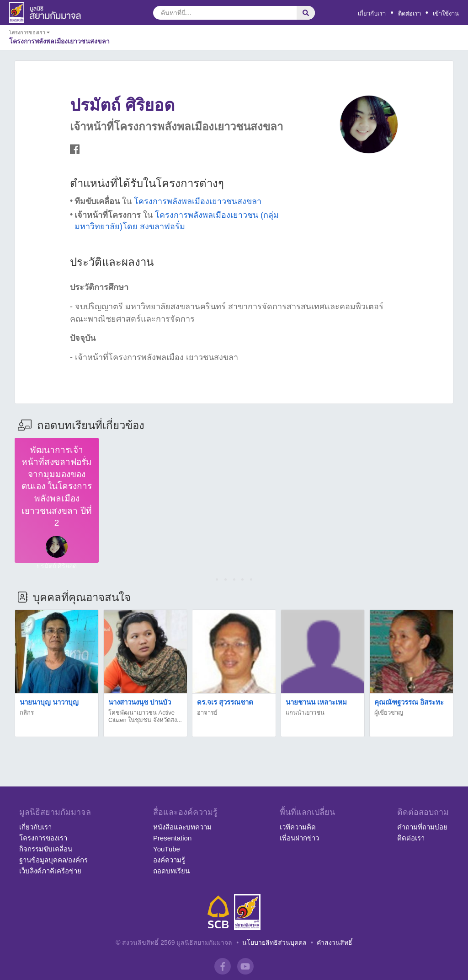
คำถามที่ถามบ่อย (422, 827)
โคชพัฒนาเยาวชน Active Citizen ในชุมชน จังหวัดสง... (145, 716)
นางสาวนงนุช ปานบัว (140, 702)
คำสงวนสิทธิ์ (335, 942)
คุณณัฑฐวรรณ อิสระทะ (409, 702)
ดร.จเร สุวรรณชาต (225, 702)
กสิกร (27, 713)
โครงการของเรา (43, 838)
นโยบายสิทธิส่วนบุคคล (274, 942)
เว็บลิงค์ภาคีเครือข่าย (50, 871)
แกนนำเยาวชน (305, 713)
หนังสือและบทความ (182, 827)
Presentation (172, 838)
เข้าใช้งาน (446, 13)
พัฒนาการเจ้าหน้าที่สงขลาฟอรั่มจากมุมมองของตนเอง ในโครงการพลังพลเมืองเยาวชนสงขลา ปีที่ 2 (57, 487)
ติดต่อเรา (409, 13)
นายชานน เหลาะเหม (316, 702)
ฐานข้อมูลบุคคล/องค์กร (53, 860)
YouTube (167, 849)
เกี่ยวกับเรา (372, 13)
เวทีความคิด (298, 827)
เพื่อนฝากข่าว (299, 838)
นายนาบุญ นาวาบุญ (49, 702)
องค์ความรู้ (169, 860)
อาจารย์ (207, 713)
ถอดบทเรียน (171, 871)
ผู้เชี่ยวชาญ (389, 713)
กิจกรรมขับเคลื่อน (46, 849)
